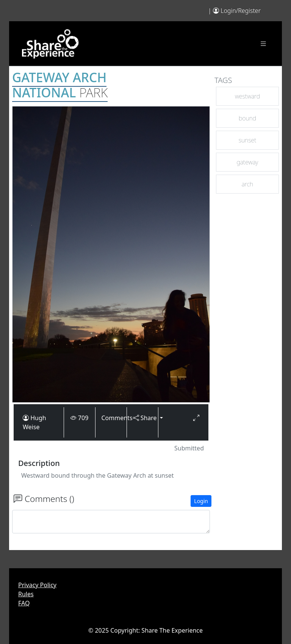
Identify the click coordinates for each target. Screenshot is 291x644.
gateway (248, 162)
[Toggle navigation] (263, 44)
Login (201, 501)
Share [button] (142, 418)
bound (247, 118)
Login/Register (241, 11)
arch (248, 184)
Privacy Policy (37, 585)
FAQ (24, 603)
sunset (248, 140)
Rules (26, 594)
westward (247, 96)
